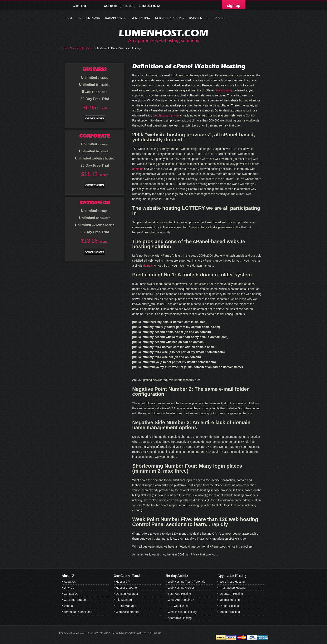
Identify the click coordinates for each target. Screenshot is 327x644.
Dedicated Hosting (169, 18)
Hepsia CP (123, 582)
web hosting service (166, 115)
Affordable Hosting (180, 618)
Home (70, 18)
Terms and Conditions (78, 612)
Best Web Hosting (179, 594)
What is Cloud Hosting (182, 612)
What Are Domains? (181, 600)
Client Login (80, 6)
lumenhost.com (163, 33)
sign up (234, 6)
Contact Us (71, 594)
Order (219, 18)
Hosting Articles (81, 48)
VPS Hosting (141, 18)
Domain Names (116, 18)
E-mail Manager (126, 606)
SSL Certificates (178, 606)
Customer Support (76, 600)
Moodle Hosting (230, 612)
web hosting (224, 90)
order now (95, 118)
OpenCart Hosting (231, 594)
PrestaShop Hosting (233, 588)
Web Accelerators (127, 612)
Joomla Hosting (230, 600)
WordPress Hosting (232, 582)
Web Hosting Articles (181, 588)
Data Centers (199, 18)
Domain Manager (127, 594)
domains (138, 169)
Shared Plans (89, 18)
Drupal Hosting (229, 606)
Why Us (69, 588)
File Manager (124, 600)
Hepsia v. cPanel (127, 588)
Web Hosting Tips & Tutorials (186, 582)
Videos (68, 606)
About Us (70, 582)
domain (148, 266)
